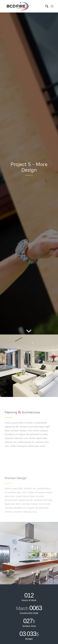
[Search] (45, 6)
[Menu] (52, 6)
